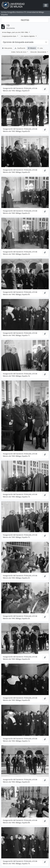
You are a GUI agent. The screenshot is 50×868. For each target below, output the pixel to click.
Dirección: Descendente (39, 52)
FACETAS (25, 20)
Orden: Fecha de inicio (19, 52)
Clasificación (20, 48)
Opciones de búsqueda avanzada (18, 42)
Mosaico (32, 48)
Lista (40, 48)
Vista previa (7, 48)
